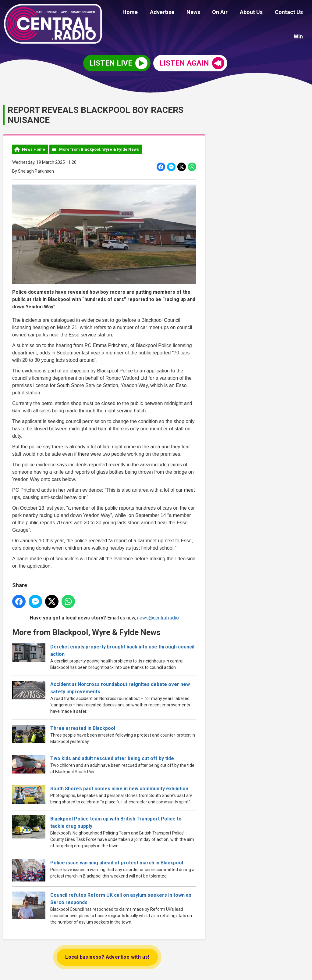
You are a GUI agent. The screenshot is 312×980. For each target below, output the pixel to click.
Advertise (154, 13)
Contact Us (271, 13)
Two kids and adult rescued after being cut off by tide (112, 757)
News (183, 13)
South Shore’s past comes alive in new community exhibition (119, 788)
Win (300, 13)
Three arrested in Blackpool (83, 727)
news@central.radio (158, 617)
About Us (236, 13)
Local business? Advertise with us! (107, 956)
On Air (207, 13)
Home (124, 13)
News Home (34, 148)
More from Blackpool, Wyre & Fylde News (99, 148)
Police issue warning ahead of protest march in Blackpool (117, 862)
